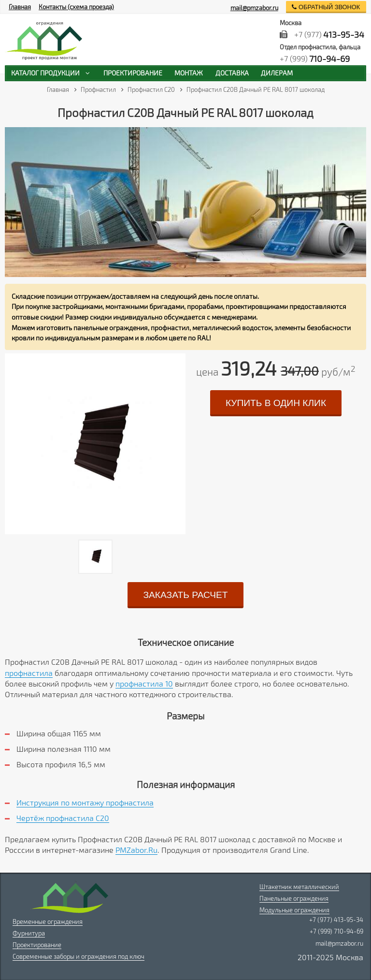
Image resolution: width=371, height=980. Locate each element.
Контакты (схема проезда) (76, 7)
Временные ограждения (48, 921)
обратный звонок (326, 7)
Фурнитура (29, 933)
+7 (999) (315, 59)
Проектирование (37, 945)
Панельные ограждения (294, 898)
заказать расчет (185, 595)
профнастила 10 (144, 683)
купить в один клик (276, 403)
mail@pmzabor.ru (254, 8)
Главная (20, 7)
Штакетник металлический (299, 887)
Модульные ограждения (294, 910)
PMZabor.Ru (136, 850)
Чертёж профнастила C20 (63, 818)
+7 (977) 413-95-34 (336, 920)
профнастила (29, 673)
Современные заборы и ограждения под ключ (78, 956)
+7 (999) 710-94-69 (336, 931)
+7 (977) (322, 34)
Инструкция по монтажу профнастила (85, 802)
